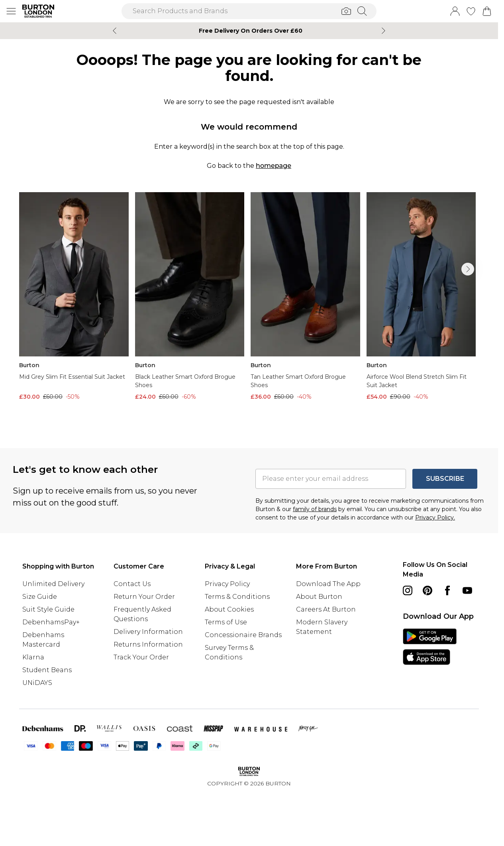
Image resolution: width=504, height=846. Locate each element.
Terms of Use (226, 622)
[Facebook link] (447, 590)
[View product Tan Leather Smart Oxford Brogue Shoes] (305, 297)
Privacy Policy (227, 584)
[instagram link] (408, 590)
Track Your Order (141, 657)
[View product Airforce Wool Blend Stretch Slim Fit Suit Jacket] (421, 297)
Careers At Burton (326, 609)
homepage (274, 166)
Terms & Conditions (237, 597)
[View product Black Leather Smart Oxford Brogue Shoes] (190, 297)
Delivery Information (148, 632)
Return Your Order (144, 597)
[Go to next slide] (468, 269)
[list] (249, 307)
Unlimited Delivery (53, 584)
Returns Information (148, 644)
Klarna (33, 657)
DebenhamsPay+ (51, 622)
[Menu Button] (11, 11)
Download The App (328, 584)
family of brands (315, 509)
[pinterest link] (428, 590)
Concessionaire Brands (243, 635)
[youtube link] (467, 590)
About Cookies (229, 609)
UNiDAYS (37, 683)
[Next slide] (383, 31)
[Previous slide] (115, 31)
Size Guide (40, 597)
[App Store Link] (430, 647)
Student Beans (47, 670)
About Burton (319, 597)
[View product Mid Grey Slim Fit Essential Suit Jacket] (74, 297)
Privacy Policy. (435, 517)
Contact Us (132, 584)
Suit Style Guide (48, 609)
